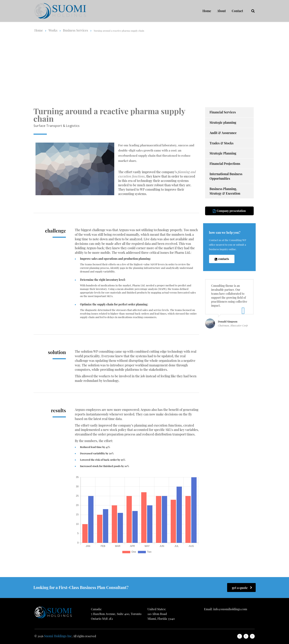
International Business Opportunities (226, 176)
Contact (237, 11)
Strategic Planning (223, 153)
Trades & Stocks (222, 143)
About (221, 11)
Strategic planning (223, 122)
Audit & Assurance (223, 133)
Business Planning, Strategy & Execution (225, 191)
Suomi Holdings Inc (58, 636)
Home (207, 11)
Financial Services (223, 112)
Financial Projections (225, 164)
